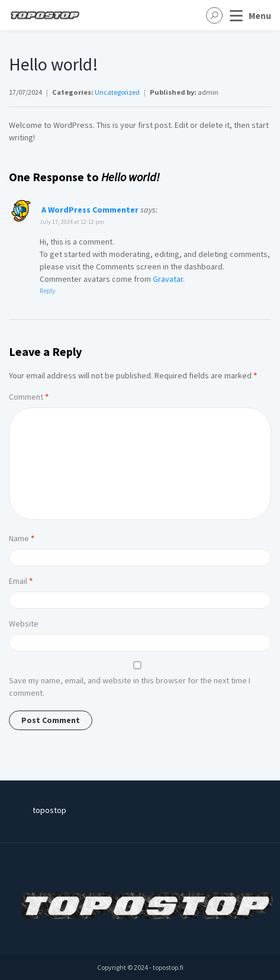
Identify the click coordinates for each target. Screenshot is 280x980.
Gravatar (168, 279)
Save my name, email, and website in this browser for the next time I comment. (130, 687)
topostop (49, 810)
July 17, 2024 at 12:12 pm (72, 222)
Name (22, 538)
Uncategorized (117, 92)
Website (24, 624)
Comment (29, 397)
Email (21, 581)
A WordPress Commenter (90, 210)
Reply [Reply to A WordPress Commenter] (48, 290)
